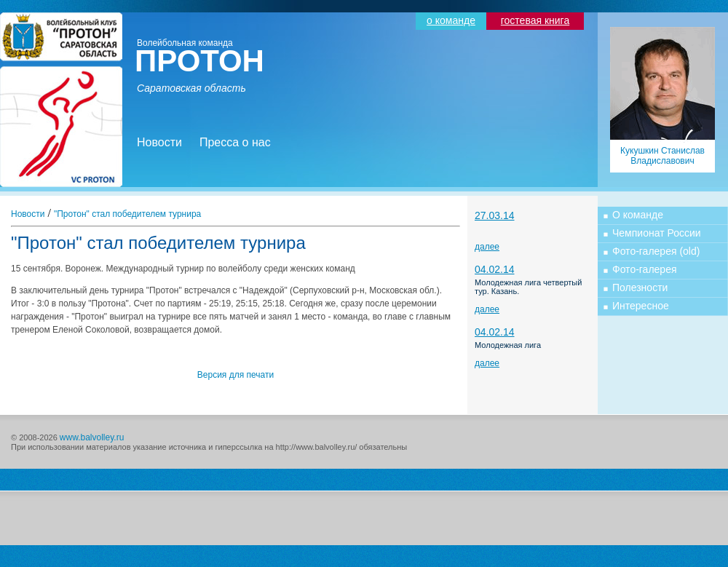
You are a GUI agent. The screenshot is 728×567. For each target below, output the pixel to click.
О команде (638, 215)
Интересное (641, 306)
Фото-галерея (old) (656, 251)
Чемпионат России (657, 233)
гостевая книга (535, 20)
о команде (451, 20)
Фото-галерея (645, 269)
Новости (159, 142)
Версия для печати (236, 375)
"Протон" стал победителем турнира (127, 214)
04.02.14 (495, 269)
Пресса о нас (235, 142)
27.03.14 (495, 215)
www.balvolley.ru (92, 437)
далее (487, 247)
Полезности (640, 288)
